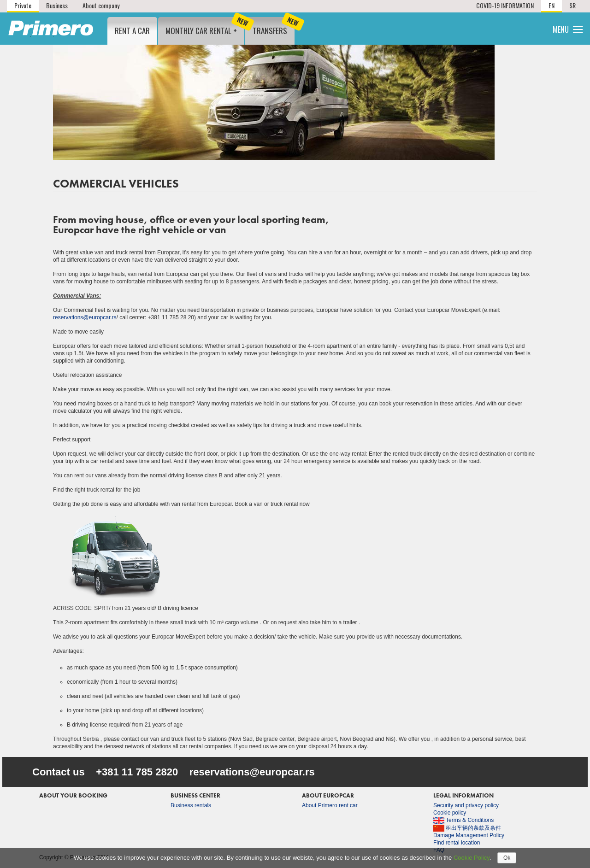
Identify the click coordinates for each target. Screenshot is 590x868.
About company (101, 5)
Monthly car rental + (205, 27)
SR (572, 5)
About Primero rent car (330, 805)
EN (552, 5)
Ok (507, 858)
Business (57, 5)
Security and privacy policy (466, 805)
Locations (441, 28)
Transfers (274, 27)
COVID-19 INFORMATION (505, 5)
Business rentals (191, 805)
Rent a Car (132, 31)
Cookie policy (450, 813)
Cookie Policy (472, 858)
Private (23, 5)
